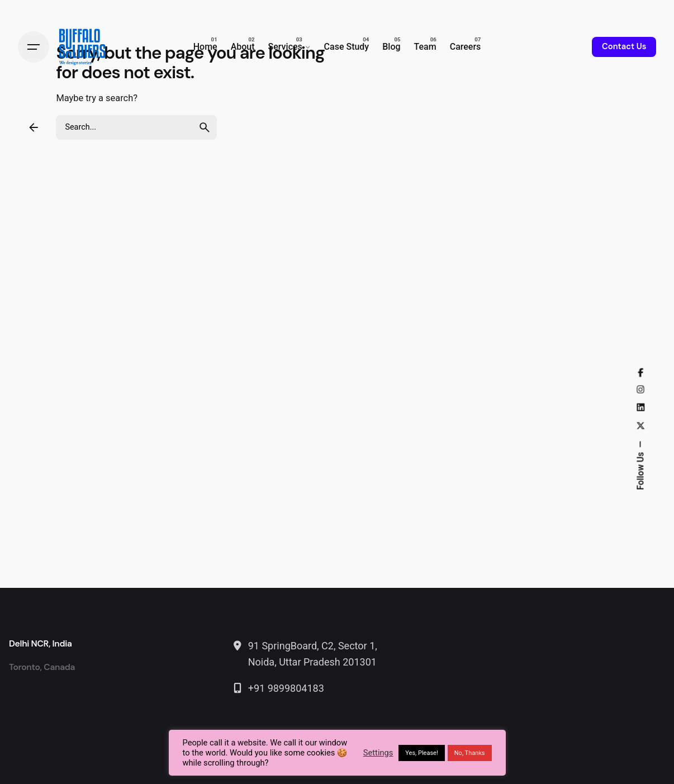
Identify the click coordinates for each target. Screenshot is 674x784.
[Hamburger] (34, 47)
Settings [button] (378, 753)
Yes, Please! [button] (421, 753)
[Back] (34, 127)
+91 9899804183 (286, 688)
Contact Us (624, 46)
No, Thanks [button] (470, 753)
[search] (205, 127)
